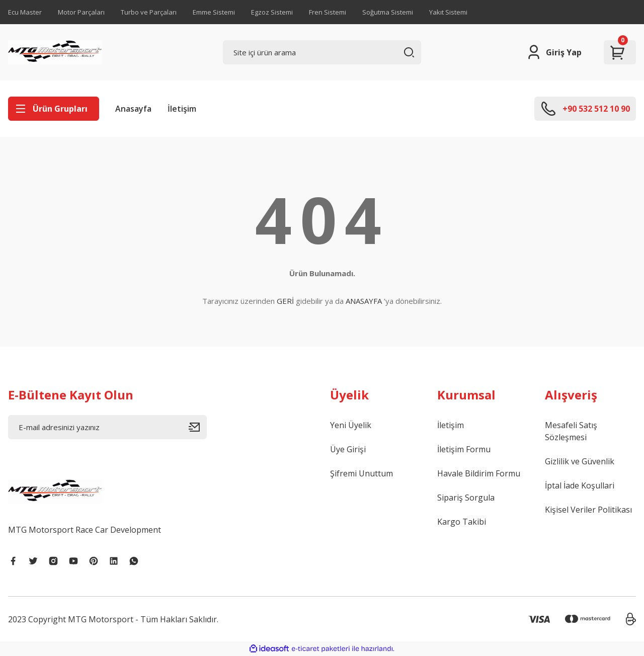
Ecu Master (25, 12)
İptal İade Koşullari (580, 485)
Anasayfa (133, 109)
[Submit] (198, 427)
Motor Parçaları (81, 12)
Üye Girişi (348, 449)
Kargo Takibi (462, 522)
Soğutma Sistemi (388, 12)
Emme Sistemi (214, 12)
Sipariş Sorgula (466, 498)
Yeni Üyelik (351, 425)
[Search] (322, 52)
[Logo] (55, 52)
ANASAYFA (364, 301)
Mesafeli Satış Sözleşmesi (571, 431)
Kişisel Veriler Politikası (588, 510)
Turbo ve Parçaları (149, 12)
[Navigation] (54, 109)
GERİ (285, 301)
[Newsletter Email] (107, 427)
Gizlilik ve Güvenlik (580, 461)
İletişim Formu (464, 449)
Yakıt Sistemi (448, 12)
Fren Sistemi (328, 12)
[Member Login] (554, 52)
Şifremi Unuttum (361, 473)
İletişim (182, 109)
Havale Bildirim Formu (479, 473)
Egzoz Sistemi (272, 12)
